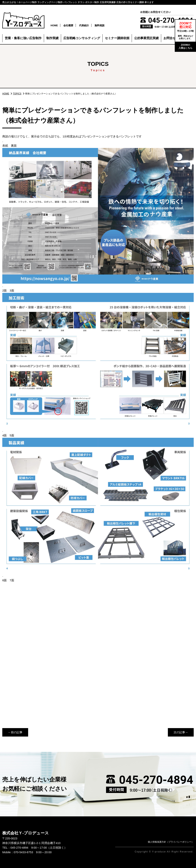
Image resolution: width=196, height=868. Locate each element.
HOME (54, 25)
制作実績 (52, 38)
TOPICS (17, 94)
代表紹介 (84, 25)
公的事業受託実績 (146, 38)
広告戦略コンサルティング (82, 38)
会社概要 (68, 25)
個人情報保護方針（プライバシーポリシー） (171, 842)
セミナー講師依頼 (117, 38)
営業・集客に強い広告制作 (23, 38)
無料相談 (100, 25)
